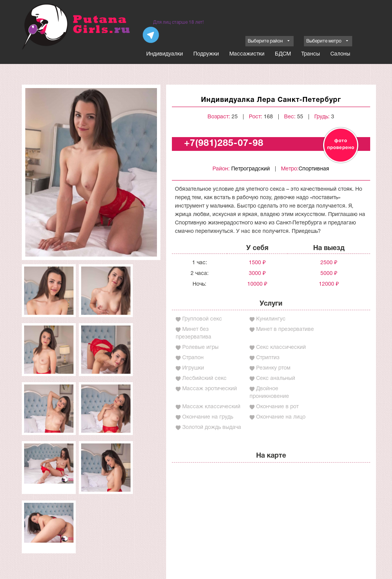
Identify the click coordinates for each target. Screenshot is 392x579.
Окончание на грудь (208, 417)
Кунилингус (271, 319)
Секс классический (281, 348)
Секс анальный (276, 379)
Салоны (340, 54)
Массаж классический (211, 407)
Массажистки (247, 54)
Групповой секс (202, 319)
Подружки (206, 54)
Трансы (311, 54)
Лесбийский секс (204, 379)
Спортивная (314, 169)
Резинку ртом (273, 368)
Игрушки (193, 368)
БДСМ (283, 54)
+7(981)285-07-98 (224, 144)
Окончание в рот (277, 407)
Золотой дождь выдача (212, 428)
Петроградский (251, 169)
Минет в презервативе (285, 330)
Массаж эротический (210, 389)
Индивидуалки (165, 54)
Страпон (193, 358)
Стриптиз (268, 358)
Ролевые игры (200, 348)
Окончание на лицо (281, 417)
